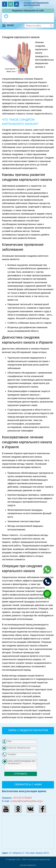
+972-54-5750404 (22, 798)
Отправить (21, 774)
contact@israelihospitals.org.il (26, 801)
